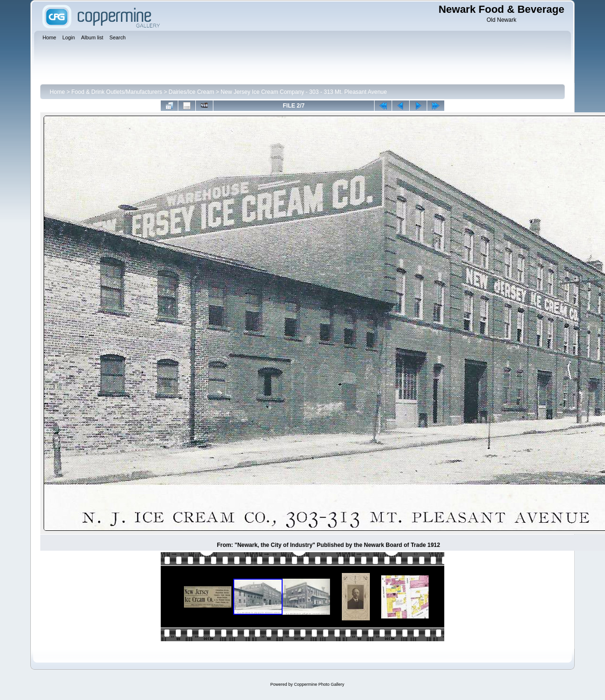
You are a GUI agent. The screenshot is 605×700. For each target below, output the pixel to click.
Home (57, 92)
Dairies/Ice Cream (192, 92)
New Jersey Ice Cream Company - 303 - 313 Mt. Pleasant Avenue (304, 92)
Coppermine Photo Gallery (319, 684)
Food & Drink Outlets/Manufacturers (117, 92)
